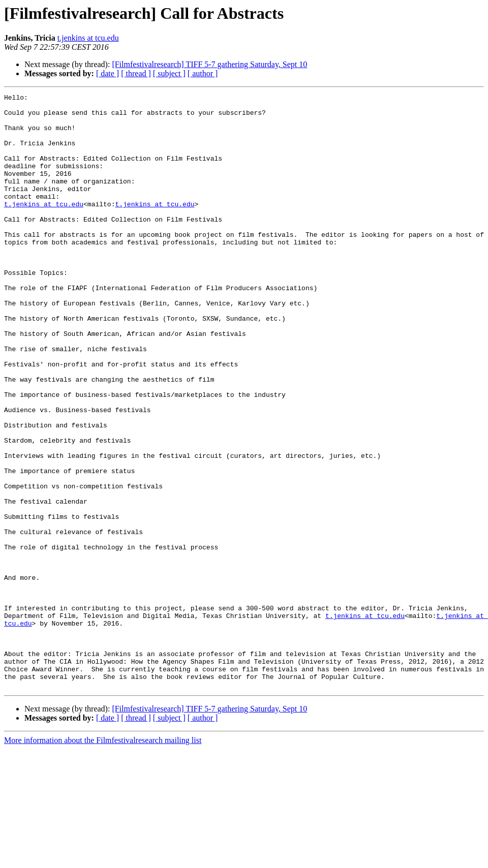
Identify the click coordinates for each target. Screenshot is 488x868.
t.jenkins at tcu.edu (88, 38)
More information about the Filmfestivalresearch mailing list (103, 859)
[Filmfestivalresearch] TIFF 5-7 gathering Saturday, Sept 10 (209, 64)
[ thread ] (136, 73)
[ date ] (108, 73)
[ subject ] (169, 73)
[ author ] (203, 73)
